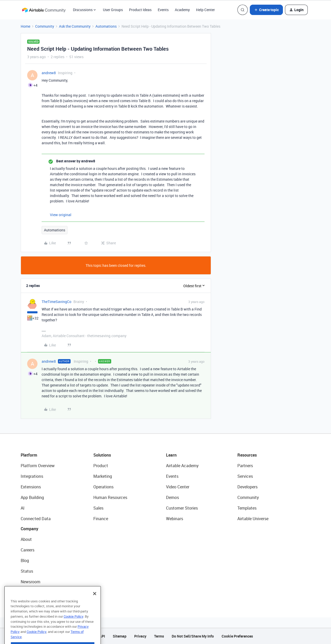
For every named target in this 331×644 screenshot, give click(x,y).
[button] (266, 10)
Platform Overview (38, 466)
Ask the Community (75, 26)
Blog (25, 560)
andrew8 (49, 73)
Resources (247, 455)
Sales (98, 508)
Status (27, 571)
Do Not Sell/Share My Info (193, 636)
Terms (159, 636)
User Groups (113, 10)
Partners (245, 466)
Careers (28, 550)
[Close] (95, 601)
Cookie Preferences (237, 636)
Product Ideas (140, 10)
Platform (29, 455)
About (26, 539)
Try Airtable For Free (39, 592)
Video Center (178, 487)
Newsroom (31, 582)
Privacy (140, 636)
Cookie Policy (73, 624)
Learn (171, 455)
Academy (182, 10)
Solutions (102, 455)
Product (101, 466)
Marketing (103, 476)
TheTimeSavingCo (57, 302)
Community (45, 26)
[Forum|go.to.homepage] (44, 10)
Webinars (175, 519)
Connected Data (36, 519)
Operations (103, 487)
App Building (32, 497)
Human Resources (110, 497)
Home (25, 26)
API (102, 636)
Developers (247, 487)
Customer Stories (182, 508)
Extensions (31, 487)
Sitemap (120, 636)
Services (245, 476)
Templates (247, 508)
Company (29, 529)
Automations (106, 26)
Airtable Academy (182, 466)
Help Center (205, 10)
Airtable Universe (253, 519)
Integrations (32, 476)
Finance (101, 519)
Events (163, 10)
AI (23, 508)
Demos (172, 497)
